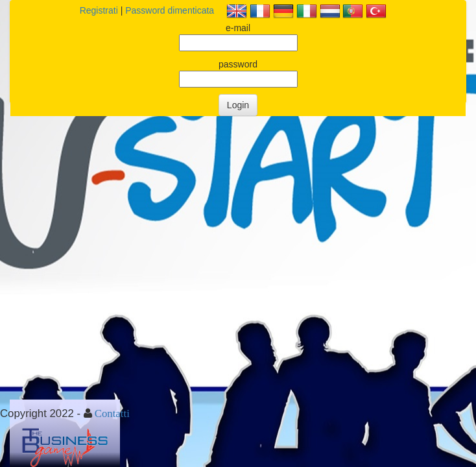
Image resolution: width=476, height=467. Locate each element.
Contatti (112, 413)
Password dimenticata (170, 10)
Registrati (99, 10)
